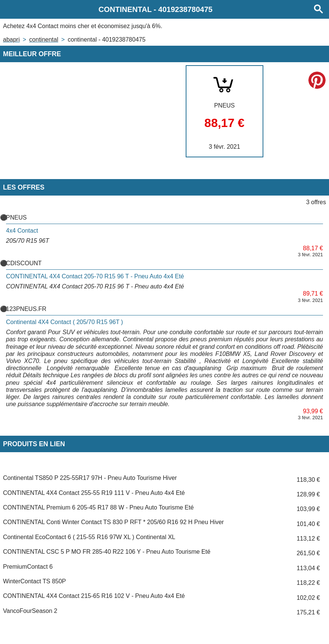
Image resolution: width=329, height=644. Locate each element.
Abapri (11, 40)
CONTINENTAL (44, 40)
